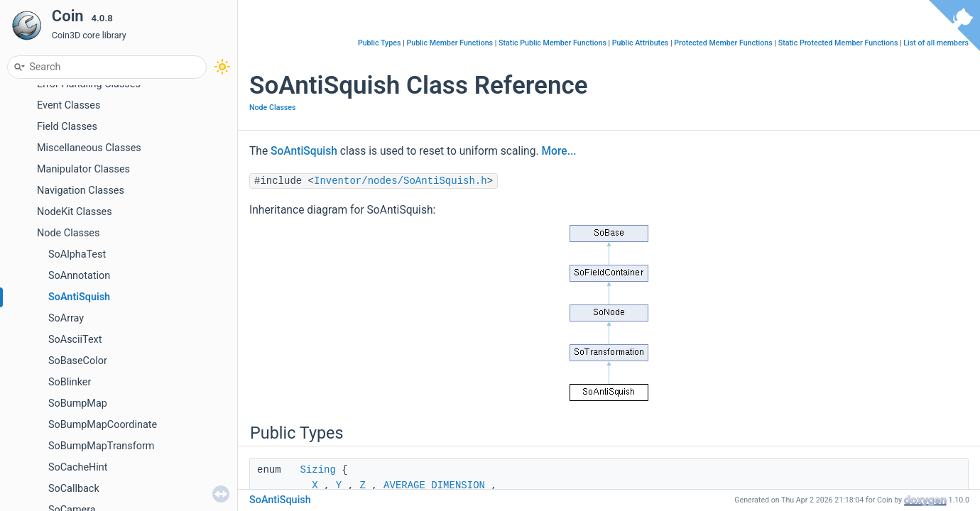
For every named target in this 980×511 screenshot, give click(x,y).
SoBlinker (70, 382)
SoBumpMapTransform (101, 446)
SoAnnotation (79, 276)
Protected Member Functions (723, 43)
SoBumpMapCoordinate (103, 425)
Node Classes (68, 233)
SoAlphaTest (77, 254)
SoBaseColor (78, 361)
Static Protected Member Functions (838, 43)
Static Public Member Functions (552, 43)
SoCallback (74, 489)
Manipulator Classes (83, 169)
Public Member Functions (450, 43)
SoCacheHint (78, 467)
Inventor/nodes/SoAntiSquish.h (401, 181)
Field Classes (67, 127)
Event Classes (69, 105)
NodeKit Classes (75, 212)
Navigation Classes (81, 191)
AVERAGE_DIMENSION (434, 485)
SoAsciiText (75, 340)
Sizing (317, 470)
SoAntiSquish (79, 297)
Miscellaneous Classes (89, 148)
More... (559, 151)
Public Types (380, 43)
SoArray (66, 318)
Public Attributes (641, 43)
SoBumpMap (78, 403)
